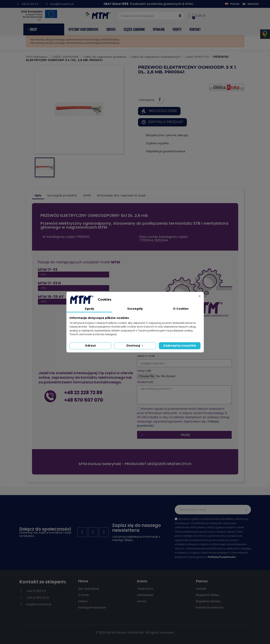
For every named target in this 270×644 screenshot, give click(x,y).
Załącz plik (144, 371)
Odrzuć (90, 346)
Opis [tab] (38, 195)
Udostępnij (160, 99)
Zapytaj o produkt (162, 122)
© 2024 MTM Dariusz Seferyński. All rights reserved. (135, 633)
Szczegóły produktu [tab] (62, 195)
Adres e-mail (146, 356)
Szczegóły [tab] (135, 309)
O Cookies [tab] (181, 309)
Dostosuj (135, 346)
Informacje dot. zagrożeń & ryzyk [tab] (121, 195)
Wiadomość (145, 382)
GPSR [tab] (87, 195)
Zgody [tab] (89, 309)
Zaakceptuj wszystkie (180, 346)
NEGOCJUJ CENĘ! (159, 111)
